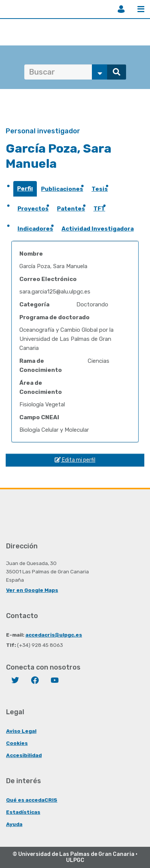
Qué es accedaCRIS (32, 800)
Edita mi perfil (75, 460)
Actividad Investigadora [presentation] (98, 229)
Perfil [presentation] (25, 189)
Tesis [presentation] (100, 189)
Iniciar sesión (121, 9)
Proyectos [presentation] (33, 209)
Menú (141, 9)
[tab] (25, 191)
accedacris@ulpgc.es (54, 635)
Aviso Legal (21, 731)
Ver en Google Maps (32, 590)
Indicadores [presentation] (35, 229)
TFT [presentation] (99, 209)
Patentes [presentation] (71, 209)
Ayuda (14, 824)
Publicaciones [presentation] (62, 189)
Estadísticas (23, 812)
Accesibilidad (24, 755)
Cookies (17, 743)
